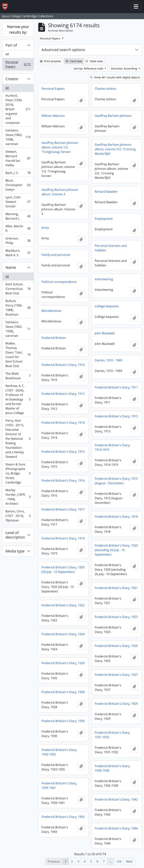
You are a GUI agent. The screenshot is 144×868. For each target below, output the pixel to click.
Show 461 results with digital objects (115, 77)
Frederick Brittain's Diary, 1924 (63, 634)
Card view (74, 61)
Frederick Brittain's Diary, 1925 (116, 646)
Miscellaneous (51, 311)
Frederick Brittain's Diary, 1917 (63, 509)
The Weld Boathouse (18, 376)
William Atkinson (53, 116)
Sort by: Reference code (89, 68)
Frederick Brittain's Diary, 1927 (116, 675)
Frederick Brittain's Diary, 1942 (116, 799)
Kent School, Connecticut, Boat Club (18, 289)
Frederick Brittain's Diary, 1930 (63, 721)
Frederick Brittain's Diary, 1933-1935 (59, 752)
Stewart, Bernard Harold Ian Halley (18, 158)
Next (129, 861)
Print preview (50, 61)
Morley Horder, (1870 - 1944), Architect (18, 497)
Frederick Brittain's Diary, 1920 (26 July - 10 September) (63, 570)
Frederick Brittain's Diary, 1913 (116, 416)
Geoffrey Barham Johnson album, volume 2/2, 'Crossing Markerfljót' (115, 149)
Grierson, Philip (18, 241)
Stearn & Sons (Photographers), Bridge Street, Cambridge (18, 473)
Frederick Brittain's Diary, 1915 (63, 452)
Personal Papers (18, 64)
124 (119, 861)
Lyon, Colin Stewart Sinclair (18, 202)
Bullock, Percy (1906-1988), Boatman (18, 308)
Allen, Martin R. (18, 228)
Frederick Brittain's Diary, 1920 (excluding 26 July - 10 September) (116, 550)
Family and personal (56, 255)
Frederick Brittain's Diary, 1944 (116, 828)
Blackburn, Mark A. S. (18, 253)
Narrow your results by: (18, 29)
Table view (94, 61)
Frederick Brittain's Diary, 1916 (63, 480)
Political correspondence (59, 282)
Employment (104, 219)
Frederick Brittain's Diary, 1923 (116, 617)
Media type (15, 551)
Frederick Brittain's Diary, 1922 (63, 605)
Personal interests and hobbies (111, 248)
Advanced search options (63, 50)
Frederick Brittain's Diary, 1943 (63, 817)
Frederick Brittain (54, 338)
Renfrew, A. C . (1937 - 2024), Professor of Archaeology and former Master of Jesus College (18, 399)
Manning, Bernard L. (18, 216)
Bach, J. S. (18, 174)
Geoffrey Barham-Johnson (113, 116)
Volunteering (104, 279)
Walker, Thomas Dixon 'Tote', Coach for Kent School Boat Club (18, 355)
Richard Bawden (106, 192)
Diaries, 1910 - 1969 (108, 360)
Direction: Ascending (124, 68)
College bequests (107, 306)
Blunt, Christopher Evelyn (18, 185)
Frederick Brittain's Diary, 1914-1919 (112, 447)
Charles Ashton (105, 89)
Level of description (15, 535)
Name (11, 267)
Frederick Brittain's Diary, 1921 (116, 588)
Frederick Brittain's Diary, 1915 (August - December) (116, 481)
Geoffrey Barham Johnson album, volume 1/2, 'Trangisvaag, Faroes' (60, 147)
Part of (11, 45)
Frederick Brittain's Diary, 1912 (63, 394)
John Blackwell (105, 333)
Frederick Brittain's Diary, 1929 (116, 704)
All (7, 54)
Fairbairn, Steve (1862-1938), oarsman (18, 137)
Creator (12, 79)
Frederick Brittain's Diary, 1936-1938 (112, 768)
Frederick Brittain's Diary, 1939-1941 (59, 786)
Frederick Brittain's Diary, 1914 (63, 423)
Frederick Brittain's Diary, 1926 (63, 663)
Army (45, 228)
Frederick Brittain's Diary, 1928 (63, 692)
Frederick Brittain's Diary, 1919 (63, 538)
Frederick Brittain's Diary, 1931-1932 (112, 735)
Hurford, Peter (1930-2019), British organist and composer (18, 109)
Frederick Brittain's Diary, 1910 (63, 365)
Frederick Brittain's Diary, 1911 (116, 387)
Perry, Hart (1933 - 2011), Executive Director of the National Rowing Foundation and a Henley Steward (18, 439)
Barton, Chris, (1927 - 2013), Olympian (18, 516)
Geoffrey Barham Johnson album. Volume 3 (60, 192)
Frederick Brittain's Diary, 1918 (116, 517)
